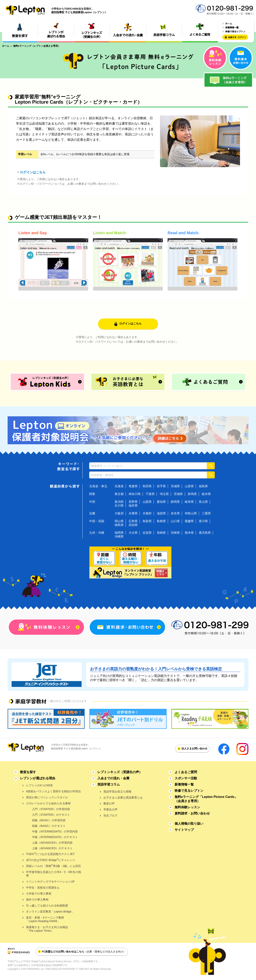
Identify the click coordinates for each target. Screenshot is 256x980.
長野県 (133, 502)
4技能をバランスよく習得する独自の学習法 (53, 791)
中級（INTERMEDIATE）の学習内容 (55, 831)
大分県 (133, 533)
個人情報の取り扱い (189, 824)
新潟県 (119, 502)
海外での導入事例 (37, 900)
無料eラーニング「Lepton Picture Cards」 (206, 799)
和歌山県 (191, 513)
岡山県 (119, 521)
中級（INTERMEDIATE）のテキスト (55, 837)
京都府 (147, 513)
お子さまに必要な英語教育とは (123, 797)
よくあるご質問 (186, 772)
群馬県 (192, 494)
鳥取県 (147, 521)
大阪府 (119, 513)
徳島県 (119, 525)
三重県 (206, 513)
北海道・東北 (98, 486)
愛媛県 (189, 521)
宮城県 (175, 486)
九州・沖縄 (97, 533)
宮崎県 (175, 533)
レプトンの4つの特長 (39, 785)
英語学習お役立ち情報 (117, 792)
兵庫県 (133, 513)
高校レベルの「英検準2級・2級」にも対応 (53, 866)
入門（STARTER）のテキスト (51, 815)
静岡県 (175, 502)
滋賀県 (161, 513)
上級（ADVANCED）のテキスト (52, 848)
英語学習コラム (109, 784)
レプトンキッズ (120, 772)
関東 (92, 494)
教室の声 (109, 803)
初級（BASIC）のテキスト (49, 826)
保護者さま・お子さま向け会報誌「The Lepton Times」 (47, 929)
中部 (92, 502)
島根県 (161, 521)
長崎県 (161, 533)
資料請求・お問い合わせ (192, 813)
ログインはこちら (33, 172)
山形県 (189, 486)
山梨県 (147, 502)
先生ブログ (110, 815)
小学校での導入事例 (39, 894)
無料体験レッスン (187, 807)
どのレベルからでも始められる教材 (48, 803)
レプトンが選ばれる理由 (38, 778)
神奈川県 (135, 494)
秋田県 (147, 486)
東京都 (119, 494)
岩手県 (161, 486)
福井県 (133, 505)
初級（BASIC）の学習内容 (49, 820)
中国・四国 (97, 521)
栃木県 (206, 494)
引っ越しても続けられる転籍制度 (47, 906)
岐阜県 (189, 502)
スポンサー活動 (186, 778)
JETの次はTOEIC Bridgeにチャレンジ (51, 860)
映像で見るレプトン (189, 791)
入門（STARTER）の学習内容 (51, 809)
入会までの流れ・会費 (113, 778)
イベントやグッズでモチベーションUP (50, 882)
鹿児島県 (205, 533)
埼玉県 (164, 494)
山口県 (175, 521)
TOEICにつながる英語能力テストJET (50, 854)
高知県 (133, 525)
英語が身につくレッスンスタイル (47, 797)
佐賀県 (147, 533)
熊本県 (189, 533)
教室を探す (28, 772)
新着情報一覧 (184, 784)
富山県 (203, 502)
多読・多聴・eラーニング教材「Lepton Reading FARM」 (45, 919)
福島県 (203, 486)
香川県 (203, 521)
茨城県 (178, 494)
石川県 (119, 505)
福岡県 (119, 533)
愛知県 (161, 502)
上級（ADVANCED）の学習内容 (52, 843)
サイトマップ (184, 830)
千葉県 (150, 494)
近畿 (92, 513)
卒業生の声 (110, 809)
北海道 (119, 486)
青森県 (133, 486)
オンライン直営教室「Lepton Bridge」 (50, 912)
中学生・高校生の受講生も (43, 888)
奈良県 (175, 513)
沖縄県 (119, 536)
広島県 (133, 521)
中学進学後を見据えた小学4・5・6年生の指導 (53, 874)
